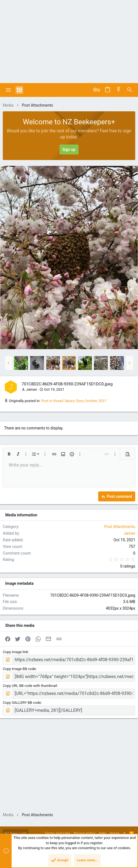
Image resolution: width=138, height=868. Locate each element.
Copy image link (15, 652)
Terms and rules (57, 833)
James (31, 389)
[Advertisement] (69, 42)
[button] (8, 90)
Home (114, 833)
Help (102, 833)
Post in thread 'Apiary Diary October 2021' (74, 401)
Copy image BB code (19, 669)
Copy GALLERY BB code (22, 703)
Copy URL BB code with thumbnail (30, 686)
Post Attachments (120, 527)
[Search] (130, 90)
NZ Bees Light (16, 833)
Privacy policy (84, 833)
